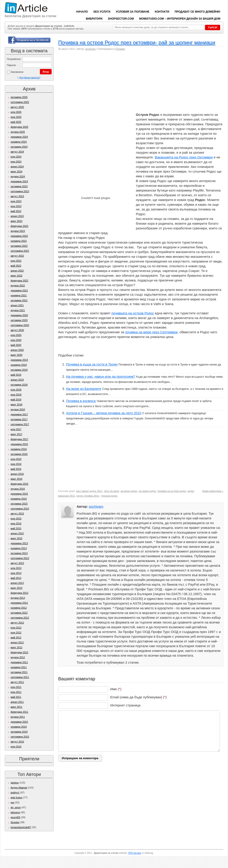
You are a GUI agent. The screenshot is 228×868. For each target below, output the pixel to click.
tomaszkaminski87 (21, 827)
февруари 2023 (19, 226)
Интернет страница (125, 705)
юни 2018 (16, 395)
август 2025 (17, 107)
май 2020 (16, 345)
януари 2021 (18, 310)
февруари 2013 (19, 593)
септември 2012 (20, 618)
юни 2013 (16, 573)
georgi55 (15, 817)
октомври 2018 (19, 385)
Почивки (120, 49)
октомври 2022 (19, 246)
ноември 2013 (19, 548)
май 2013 (16, 578)
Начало (82, 12)
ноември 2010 (19, 727)
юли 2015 (16, 519)
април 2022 (17, 271)
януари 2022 (18, 286)
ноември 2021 (19, 295)
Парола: (12, 65)
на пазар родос (147, 491)
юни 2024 (16, 162)
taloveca (15, 812)
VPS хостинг (135, 853)
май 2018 (16, 400)
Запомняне (15, 72)
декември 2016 (19, 444)
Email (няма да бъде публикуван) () (138, 697)
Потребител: (14, 59)
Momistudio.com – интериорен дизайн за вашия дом (180, 19)
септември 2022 (20, 251)
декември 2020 (19, 315)
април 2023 (17, 216)
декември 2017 (19, 414)
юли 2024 (16, 157)
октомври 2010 (19, 732)
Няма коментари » (213, 491)
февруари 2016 (19, 484)
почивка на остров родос (172, 491)
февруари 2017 (19, 439)
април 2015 (17, 533)
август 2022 (17, 256)
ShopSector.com (121, 19)
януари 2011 (18, 717)
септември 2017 (20, 424)
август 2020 (17, 330)
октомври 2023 (19, 186)
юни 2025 (16, 117)
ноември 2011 (19, 667)
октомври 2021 (19, 300)
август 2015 (17, 514)
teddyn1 (15, 793)
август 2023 (17, 196)
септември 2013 (20, 558)
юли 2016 (16, 459)
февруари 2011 (19, 712)
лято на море (112, 491)
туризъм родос (109, 496)
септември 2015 (20, 509)
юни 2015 (16, 523)
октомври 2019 (19, 370)
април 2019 (17, 380)
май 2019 (16, 375)
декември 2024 (19, 137)
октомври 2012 (19, 613)
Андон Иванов (19, 788)
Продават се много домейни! (197, 12)
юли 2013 (16, 568)
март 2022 (16, 276)
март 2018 (16, 404)
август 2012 (17, 623)
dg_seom (16, 807)
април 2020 (17, 350)
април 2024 (17, 167)
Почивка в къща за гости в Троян (92, 364)
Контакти (162, 12)
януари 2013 (18, 598)
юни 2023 (16, 206)
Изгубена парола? (30, 78)
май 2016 (16, 469)
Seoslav (15, 822)
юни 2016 (16, 464)
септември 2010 (20, 737)
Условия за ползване (133, 12)
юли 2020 (16, 335)
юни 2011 (16, 692)
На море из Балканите (84, 389)
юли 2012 (16, 628)
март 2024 (16, 171)
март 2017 (16, 434)
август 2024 (17, 152)
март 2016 (16, 479)
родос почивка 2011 (88, 496)
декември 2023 (19, 181)
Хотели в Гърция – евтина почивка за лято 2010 (104, 413)
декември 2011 (19, 662)
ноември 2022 (19, 241)
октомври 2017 (19, 419)
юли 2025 (16, 112)
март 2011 (16, 707)
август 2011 (17, 682)
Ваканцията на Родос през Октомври (184, 157)
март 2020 (16, 355)
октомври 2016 (19, 454)
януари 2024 (18, 176)
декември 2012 (19, 603)
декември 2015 (19, 494)
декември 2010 (19, 722)
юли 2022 (16, 261)
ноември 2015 (19, 499)
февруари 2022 (19, 281)
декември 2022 (19, 236)
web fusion (17, 797)
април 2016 (17, 474)
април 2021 (17, 305)
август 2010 (17, 742)
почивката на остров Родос (133, 313)
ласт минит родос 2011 (89, 491)
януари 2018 (18, 409)
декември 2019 (19, 360)
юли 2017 (16, 429)
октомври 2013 (19, 553)
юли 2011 (16, 687)
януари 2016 (18, 489)
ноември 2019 (19, 365)
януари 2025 (18, 132)
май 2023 (16, 211)
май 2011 (16, 697)
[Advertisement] (94, 83)
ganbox (15, 783)
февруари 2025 (19, 127)
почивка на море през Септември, (152, 332)
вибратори (94, 19)
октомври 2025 (19, 97)
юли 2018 (16, 390)
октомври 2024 (19, 147)
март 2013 (16, 588)
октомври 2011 (19, 672)
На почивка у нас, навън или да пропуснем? (101, 376)
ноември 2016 (19, 449)
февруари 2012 (19, 652)
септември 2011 (20, 677)
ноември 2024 (19, 142)
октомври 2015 (19, 504)
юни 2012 (16, 633)
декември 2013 (19, 543)
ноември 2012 (19, 608)
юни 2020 (16, 340)
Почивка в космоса (81, 401)
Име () (116, 689)
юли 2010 (16, 747)
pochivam (90, 49)
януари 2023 (18, 231)
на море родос (129, 491)
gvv (13, 802)
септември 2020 (20, 325)
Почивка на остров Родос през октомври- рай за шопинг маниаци (137, 43)
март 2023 (16, 221)
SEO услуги (102, 12)
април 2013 (17, 583)
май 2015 (16, 528)
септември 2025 (20, 102)
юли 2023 (16, 201)
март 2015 (16, 538)
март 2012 (16, 647)
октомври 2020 (19, 320)
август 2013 (17, 563)
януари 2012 (18, 657)
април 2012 (17, 642)
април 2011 (17, 702)
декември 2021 (19, 290)
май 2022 (16, 266)
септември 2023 (20, 191)
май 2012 (16, 637)
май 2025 (16, 122)
